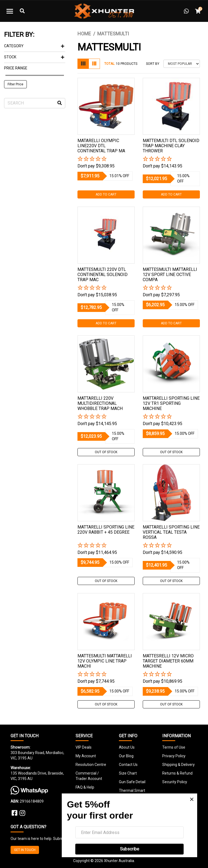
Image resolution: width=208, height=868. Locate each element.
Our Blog (126, 756)
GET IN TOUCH (25, 850)
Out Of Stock (106, 452)
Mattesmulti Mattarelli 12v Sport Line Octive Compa (170, 275)
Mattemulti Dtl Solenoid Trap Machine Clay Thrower (171, 146)
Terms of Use (174, 747)
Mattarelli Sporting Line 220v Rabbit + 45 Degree (106, 530)
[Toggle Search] (22, 11)
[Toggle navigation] (10, 11)
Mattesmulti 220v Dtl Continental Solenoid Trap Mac (103, 275)
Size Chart (128, 773)
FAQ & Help (85, 787)
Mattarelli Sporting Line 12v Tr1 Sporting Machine (171, 403)
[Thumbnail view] (83, 64)
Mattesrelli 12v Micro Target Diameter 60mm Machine (168, 661)
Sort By (153, 64)
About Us (127, 747)
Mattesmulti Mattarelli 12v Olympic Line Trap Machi (105, 661)
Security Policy (175, 782)
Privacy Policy (174, 756)
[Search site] (60, 103)
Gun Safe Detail (132, 782)
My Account (86, 756)
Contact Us (128, 765)
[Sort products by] (182, 64)
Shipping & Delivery (178, 765)
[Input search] (35, 103)
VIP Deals (84, 747)
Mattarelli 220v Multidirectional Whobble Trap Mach (100, 403)
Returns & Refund (177, 773)
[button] (106, 159)
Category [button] (34, 46)
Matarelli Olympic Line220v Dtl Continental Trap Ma (101, 146)
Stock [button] (34, 57)
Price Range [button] (16, 68)
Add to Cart (106, 194)
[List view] (94, 64)
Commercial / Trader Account (89, 776)
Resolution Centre (91, 765)
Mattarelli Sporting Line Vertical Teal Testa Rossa (171, 532)
